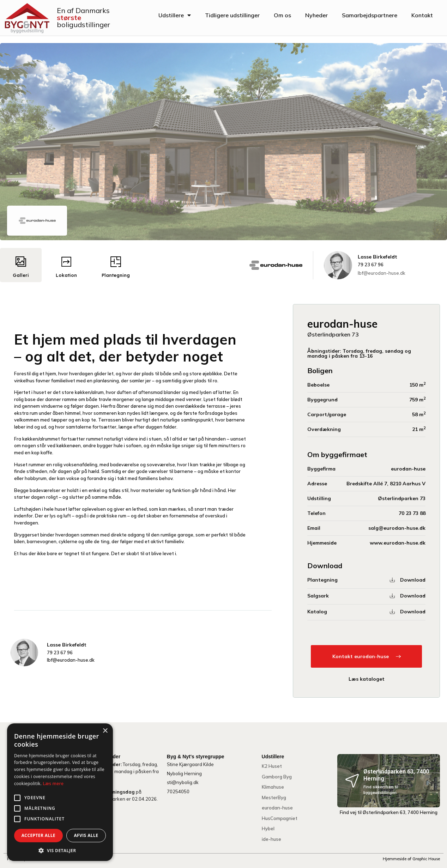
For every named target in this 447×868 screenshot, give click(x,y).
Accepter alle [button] (38, 835)
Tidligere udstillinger (232, 15)
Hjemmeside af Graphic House (411, 859)
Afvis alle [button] (86, 835)
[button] (60, 850)
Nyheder (316, 15)
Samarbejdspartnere (370, 15)
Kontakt (422, 15)
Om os (282, 15)
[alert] (60, 792)
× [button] (105, 731)
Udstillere (175, 15)
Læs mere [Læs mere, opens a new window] (53, 784)
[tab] (21, 265)
